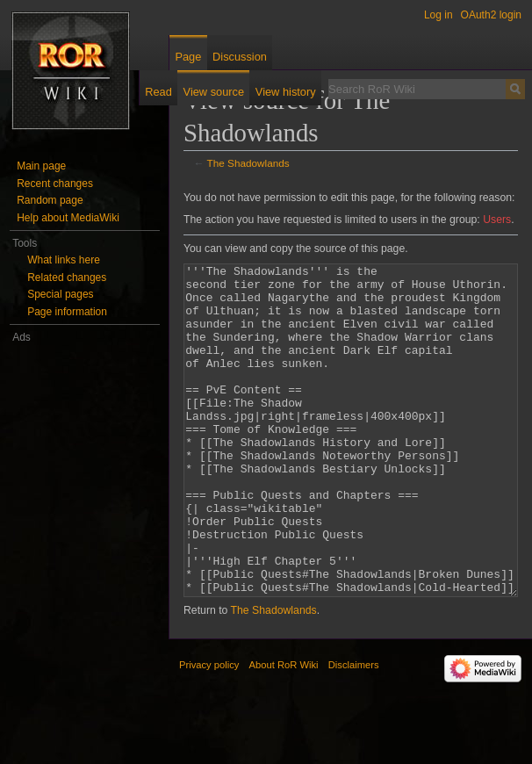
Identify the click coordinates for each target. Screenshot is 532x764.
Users (497, 220)
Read (158, 92)
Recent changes (55, 184)
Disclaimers (354, 731)
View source (214, 92)
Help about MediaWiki (68, 218)
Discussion (240, 57)
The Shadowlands (248, 163)
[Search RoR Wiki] (417, 89)
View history (286, 92)
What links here (64, 260)
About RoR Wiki (284, 731)
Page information (67, 312)
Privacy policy (209, 731)
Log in (439, 15)
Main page (41, 166)
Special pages (60, 294)
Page (188, 57)
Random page (50, 200)
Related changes (67, 277)
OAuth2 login (491, 15)
